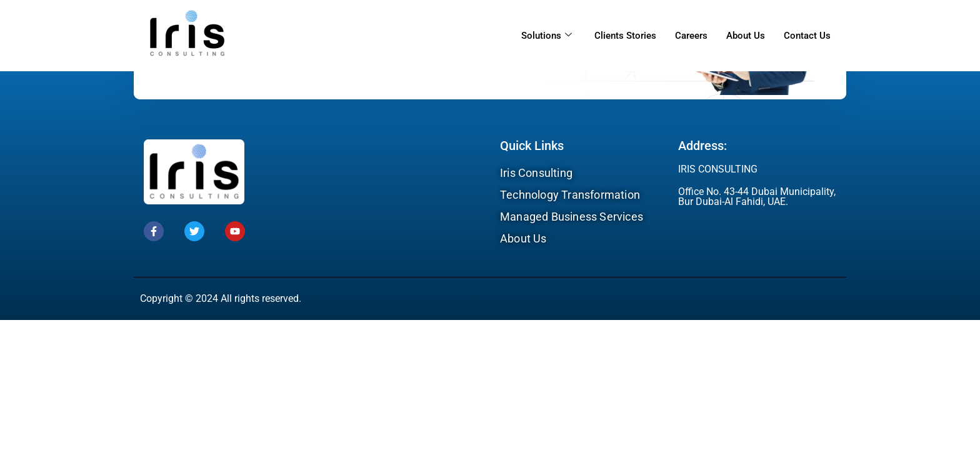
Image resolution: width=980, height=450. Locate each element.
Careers (691, 36)
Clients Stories (625, 36)
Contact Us (807, 36)
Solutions (547, 36)
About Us (746, 36)
